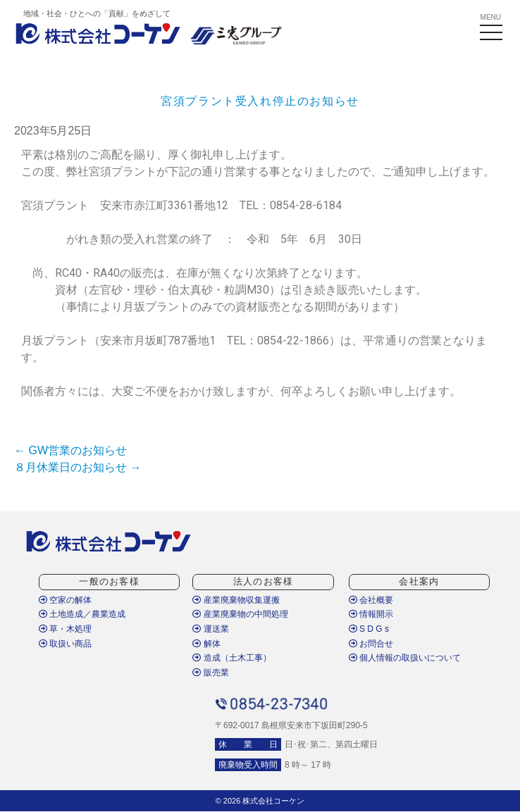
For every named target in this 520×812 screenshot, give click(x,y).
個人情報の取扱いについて (405, 658)
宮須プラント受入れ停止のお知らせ (260, 101)
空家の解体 (65, 600)
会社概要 (371, 600)
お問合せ (371, 644)
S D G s (369, 629)
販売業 (210, 673)
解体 (206, 644)
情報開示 (371, 614)
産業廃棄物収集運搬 (236, 600)
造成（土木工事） (231, 658)
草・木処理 (65, 629)
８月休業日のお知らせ (78, 467)
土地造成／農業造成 (82, 614)
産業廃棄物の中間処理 (240, 614)
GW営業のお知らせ (70, 450)
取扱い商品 (65, 644)
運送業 (210, 629)
